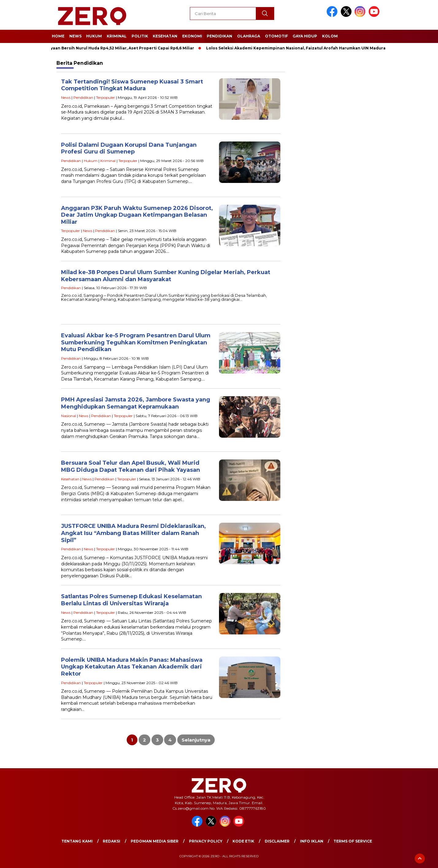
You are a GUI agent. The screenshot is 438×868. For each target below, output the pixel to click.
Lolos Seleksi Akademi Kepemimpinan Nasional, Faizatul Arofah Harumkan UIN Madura (299, 48)
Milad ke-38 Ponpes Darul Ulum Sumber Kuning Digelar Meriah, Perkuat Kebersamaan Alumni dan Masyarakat (166, 276)
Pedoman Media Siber (155, 841)
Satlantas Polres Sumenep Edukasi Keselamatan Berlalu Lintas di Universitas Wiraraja (131, 600)
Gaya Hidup (305, 36)
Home (58, 36)
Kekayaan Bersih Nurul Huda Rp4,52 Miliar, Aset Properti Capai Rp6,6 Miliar (120, 48)
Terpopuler (106, 97)
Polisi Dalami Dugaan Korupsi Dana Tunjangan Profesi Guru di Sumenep (129, 148)
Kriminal (117, 36)
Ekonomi (192, 36)
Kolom (330, 36)
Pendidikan (219, 36)
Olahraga (249, 36)
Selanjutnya (196, 740)
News (75, 36)
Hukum (94, 36)
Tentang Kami (77, 841)
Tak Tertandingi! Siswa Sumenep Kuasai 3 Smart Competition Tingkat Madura (132, 85)
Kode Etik (243, 841)
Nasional (69, 416)
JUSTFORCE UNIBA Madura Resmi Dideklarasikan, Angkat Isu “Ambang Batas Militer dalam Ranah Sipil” (133, 533)
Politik (140, 36)
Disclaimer (277, 841)
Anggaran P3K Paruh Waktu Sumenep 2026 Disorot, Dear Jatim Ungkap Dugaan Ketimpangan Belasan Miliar (137, 215)
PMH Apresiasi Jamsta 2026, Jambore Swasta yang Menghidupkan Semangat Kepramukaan (136, 403)
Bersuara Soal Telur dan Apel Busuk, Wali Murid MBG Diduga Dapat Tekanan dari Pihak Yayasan (131, 466)
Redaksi (111, 841)
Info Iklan (312, 841)
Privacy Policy (206, 841)
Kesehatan (165, 36)
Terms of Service (353, 841)
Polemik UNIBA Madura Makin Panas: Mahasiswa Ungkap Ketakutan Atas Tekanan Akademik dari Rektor (132, 667)
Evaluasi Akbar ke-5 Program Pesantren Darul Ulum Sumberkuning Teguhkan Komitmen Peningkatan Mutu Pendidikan (136, 342)
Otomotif (277, 36)
